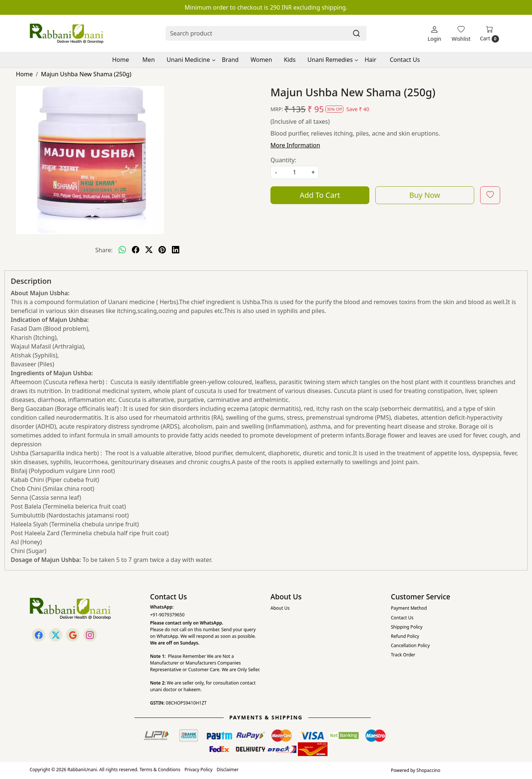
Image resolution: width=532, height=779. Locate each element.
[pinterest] (162, 250)
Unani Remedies (332, 60)
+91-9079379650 (167, 615)
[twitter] (149, 250)
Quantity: (283, 160)
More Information (295, 145)
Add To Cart (320, 195)
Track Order (403, 655)
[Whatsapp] (122, 250)
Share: (104, 250)
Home (121, 60)
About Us (280, 608)
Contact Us (405, 60)
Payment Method (409, 608)
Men (148, 60)
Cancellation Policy (410, 645)
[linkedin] (176, 250)
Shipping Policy (407, 627)
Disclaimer (228, 770)
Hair (370, 60)
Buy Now (425, 195)
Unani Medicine (191, 60)
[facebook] (136, 250)
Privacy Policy (199, 770)
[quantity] (295, 172)
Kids (290, 60)
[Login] (434, 34)
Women (261, 60)
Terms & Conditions (160, 770)
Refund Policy (405, 636)
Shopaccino (428, 770)
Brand (230, 60)
